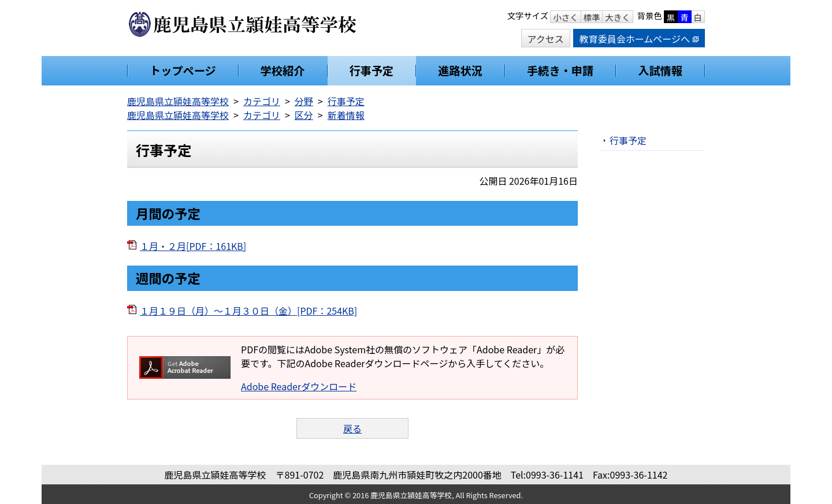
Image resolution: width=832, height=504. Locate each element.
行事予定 (346, 101)
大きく (617, 17)
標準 (592, 17)
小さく (565, 17)
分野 (304, 101)
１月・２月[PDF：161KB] (193, 246)
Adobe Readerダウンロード (299, 386)
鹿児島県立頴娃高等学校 (178, 101)
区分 (304, 115)
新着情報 (346, 115)
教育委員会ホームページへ (639, 39)
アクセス (546, 39)
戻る (352, 428)
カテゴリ (262, 101)
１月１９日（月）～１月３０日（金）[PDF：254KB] (248, 311)
